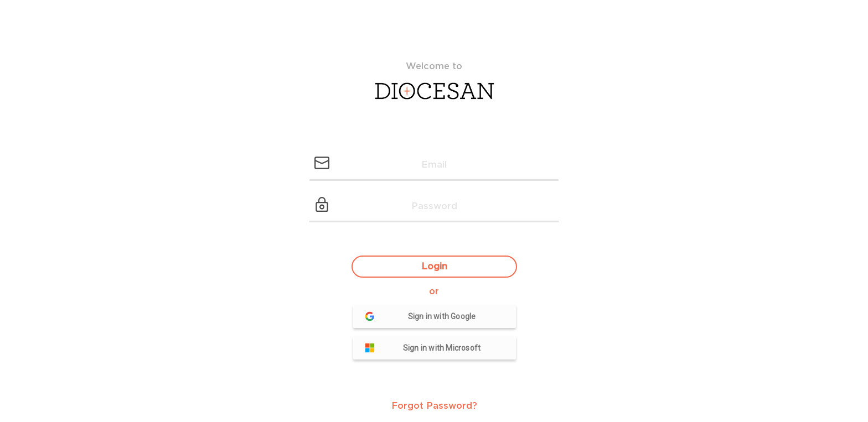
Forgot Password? (434, 406)
